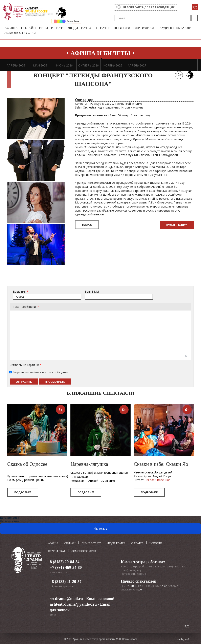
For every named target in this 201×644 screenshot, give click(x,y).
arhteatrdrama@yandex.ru (73, 604)
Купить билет (177, 225)
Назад (87, 225)
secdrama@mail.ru (66, 599)
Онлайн (28, 28)
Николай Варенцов (158, 480)
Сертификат (145, 28)
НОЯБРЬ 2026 (113, 65)
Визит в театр (52, 28)
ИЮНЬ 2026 (64, 65)
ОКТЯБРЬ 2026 (88, 65)
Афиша (11, 28)
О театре (103, 28)
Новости (122, 28)
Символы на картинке (25, 365)
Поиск (194, 18)
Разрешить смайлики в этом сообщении (40, 372)
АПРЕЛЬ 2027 (137, 65)
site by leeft (183, 640)
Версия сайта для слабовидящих (149, 7)
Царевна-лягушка (89, 464)
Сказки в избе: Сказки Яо (161, 464)
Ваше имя (20, 291)
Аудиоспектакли (176, 28)
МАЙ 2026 (40, 65)
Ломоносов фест (21, 33)
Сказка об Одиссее (27, 464)
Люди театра (79, 28)
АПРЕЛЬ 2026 (16, 65)
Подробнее (23, 492)
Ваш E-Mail (92, 291)
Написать (100, 529)
